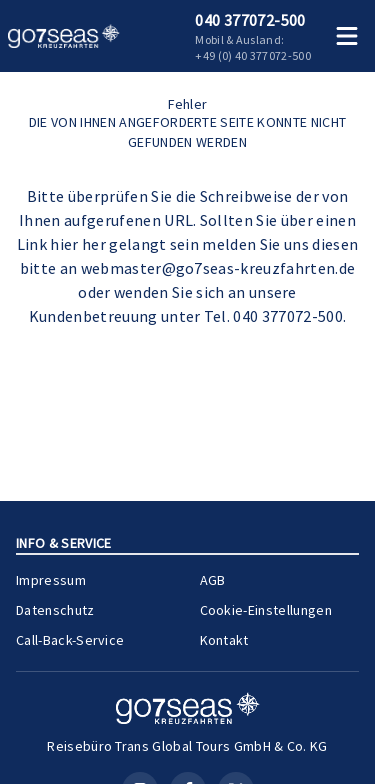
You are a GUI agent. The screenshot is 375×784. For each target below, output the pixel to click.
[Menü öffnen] (347, 36)
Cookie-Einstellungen (269, 609)
